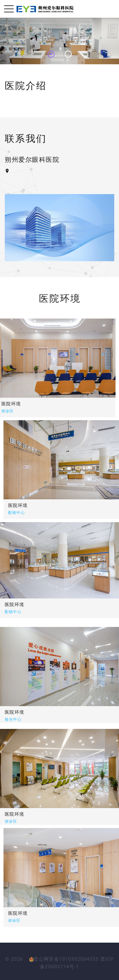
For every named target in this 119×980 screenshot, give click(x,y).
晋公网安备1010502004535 (64, 959)
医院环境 (101, 505)
